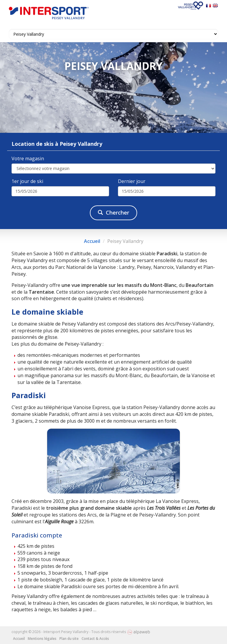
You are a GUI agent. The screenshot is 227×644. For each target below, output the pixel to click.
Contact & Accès (95, 639)
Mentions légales (42, 639)
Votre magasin (28, 158)
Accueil (92, 241)
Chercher (113, 213)
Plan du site (69, 639)
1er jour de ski (27, 181)
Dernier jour (132, 181)
